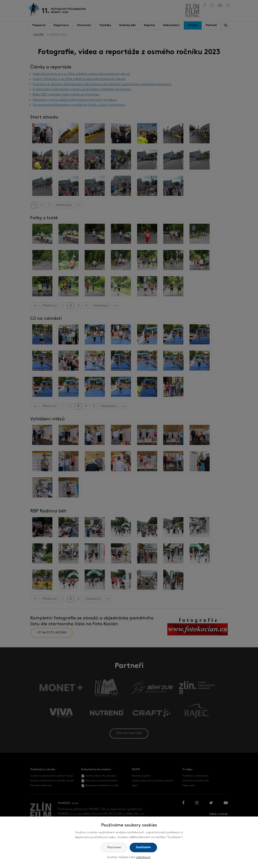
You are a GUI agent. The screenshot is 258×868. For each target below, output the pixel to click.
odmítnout (143, 857)
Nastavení (114, 848)
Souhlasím (143, 848)
